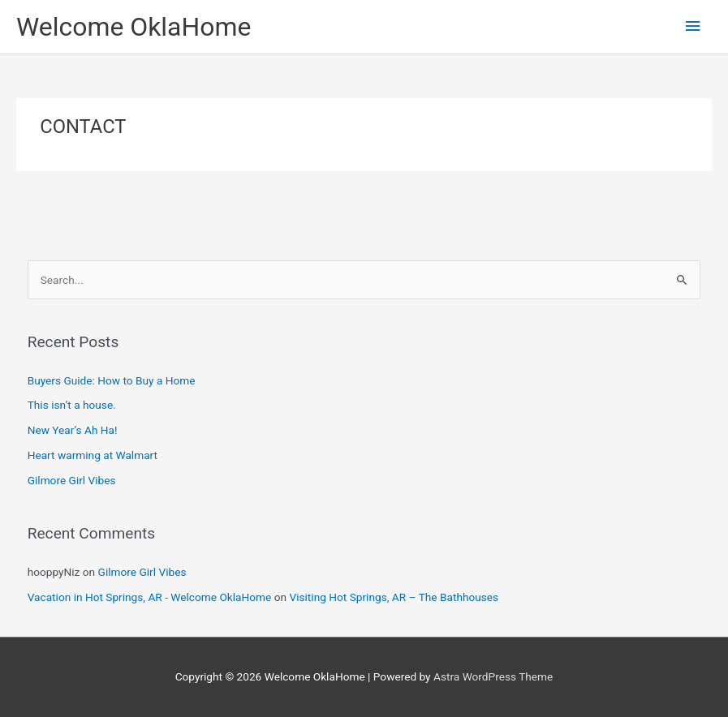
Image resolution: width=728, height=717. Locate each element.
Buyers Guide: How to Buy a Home (112, 380)
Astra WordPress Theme (493, 676)
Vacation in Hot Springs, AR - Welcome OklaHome (150, 597)
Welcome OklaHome (134, 27)
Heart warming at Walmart (93, 455)
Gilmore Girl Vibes (72, 480)
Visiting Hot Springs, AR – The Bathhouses (394, 597)
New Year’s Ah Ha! (73, 430)
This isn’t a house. (72, 405)
